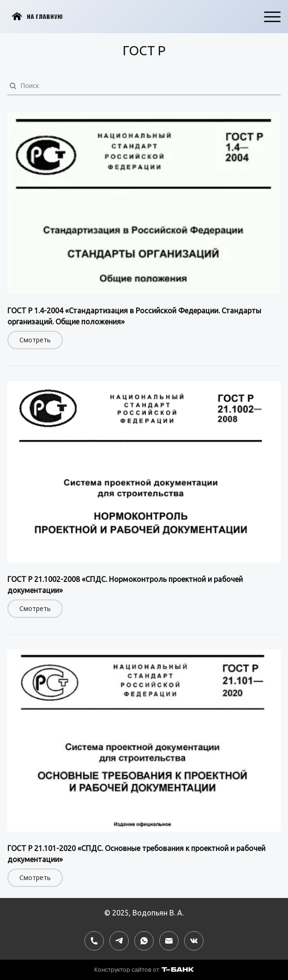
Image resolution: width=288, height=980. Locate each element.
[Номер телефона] (94, 941)
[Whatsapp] (144, 941)
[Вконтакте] (194, 941)
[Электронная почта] (169, 941)
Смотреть (35, 340)
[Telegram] (119, 941)
